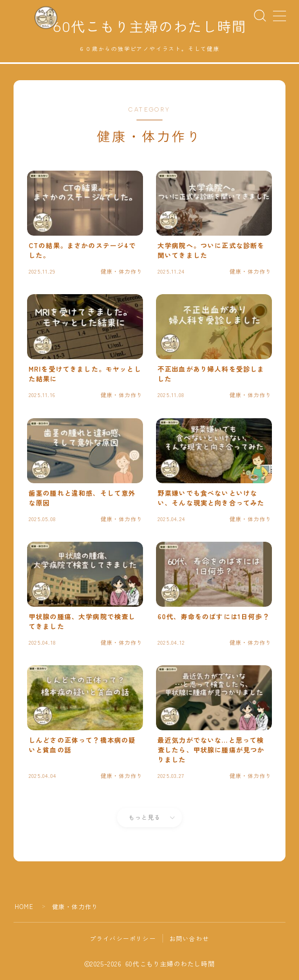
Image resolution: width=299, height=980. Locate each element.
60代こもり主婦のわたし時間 (149, 27)
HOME (24, 907)
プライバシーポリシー (123, 939)
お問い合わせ (189, 939)
